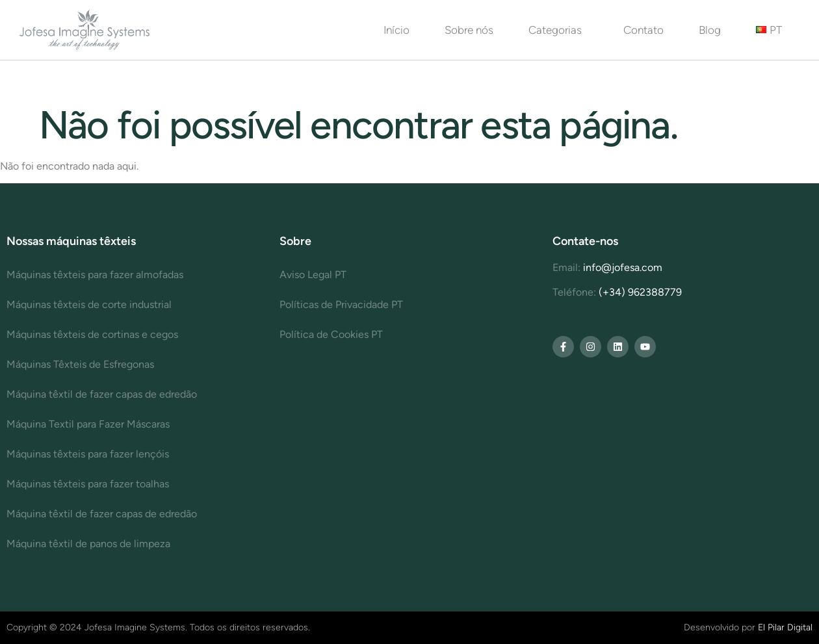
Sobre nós (469, 30)
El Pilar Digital (785, 627)
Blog (710, 30)
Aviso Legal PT (313, 275)
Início (396, 30)
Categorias (558, 30)
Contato (643, 30)
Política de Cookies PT (331, 334)
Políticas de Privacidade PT (341, 304)
